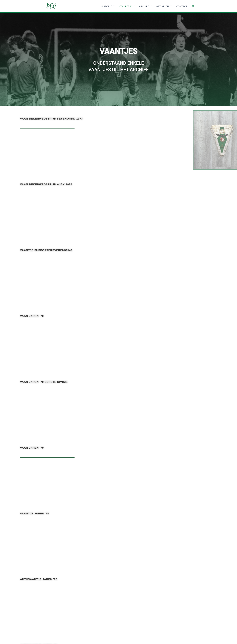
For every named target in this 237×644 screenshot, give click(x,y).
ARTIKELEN (163, 6)
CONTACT (182, 6)
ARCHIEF (144, 6)
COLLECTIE (126, 6)
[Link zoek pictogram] (193, 6)
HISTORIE (106, 6)
